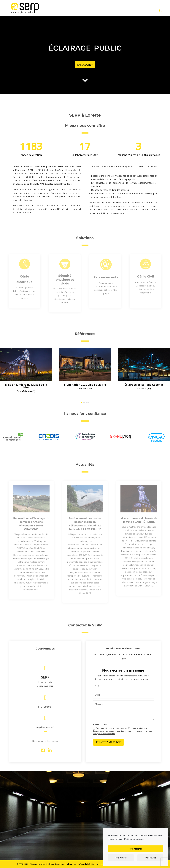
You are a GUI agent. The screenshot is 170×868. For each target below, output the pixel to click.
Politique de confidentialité (78, 864)
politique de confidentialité (104, 734)
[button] (82, 402)
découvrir (84, 839)
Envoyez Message (108, 742)
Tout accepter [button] (135, 849)
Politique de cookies (55, 864)
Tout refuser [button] (121, 858)
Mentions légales (37, 864)
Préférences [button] (150, 858)
